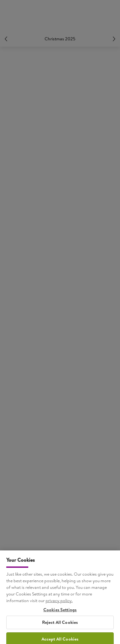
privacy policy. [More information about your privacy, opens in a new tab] (59, 604)
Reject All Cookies (60, 626)
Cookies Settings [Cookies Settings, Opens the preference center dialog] (60, 613)
